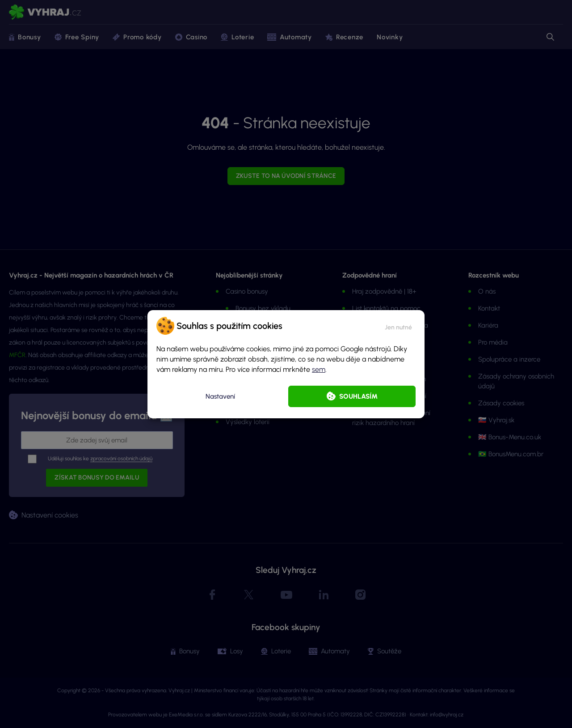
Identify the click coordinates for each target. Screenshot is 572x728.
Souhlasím (358, 396)
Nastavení (220, 396)
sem (319, 369)
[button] (398, 326)
